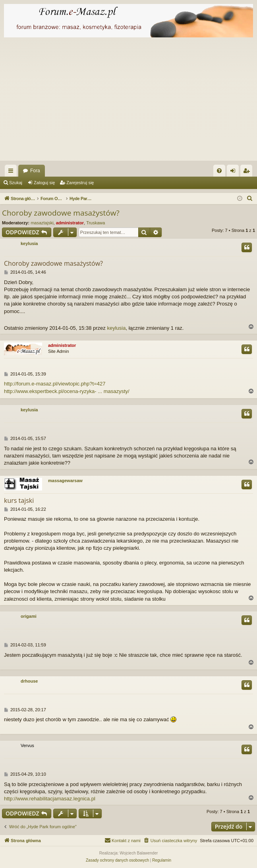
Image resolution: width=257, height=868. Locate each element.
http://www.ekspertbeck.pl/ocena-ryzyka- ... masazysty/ (67, 391)
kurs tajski (19, 500)
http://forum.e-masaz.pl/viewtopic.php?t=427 (55, 384)
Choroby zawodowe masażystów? (61, 213)
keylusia (29, 243)
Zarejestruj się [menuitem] (248, 172)
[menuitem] (219, 171)
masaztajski (42, 223)
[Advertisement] (128, 101)
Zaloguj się (44, 183)
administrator (70, 223)
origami (29, 616)
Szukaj (16, 183)
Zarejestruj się (80, 183)
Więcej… (12, 172)
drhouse (29, 681)
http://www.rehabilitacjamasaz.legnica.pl (50, 799)
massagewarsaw (65, 481)
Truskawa (96, 223)
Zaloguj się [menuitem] (235, 172)
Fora (35, 171)
